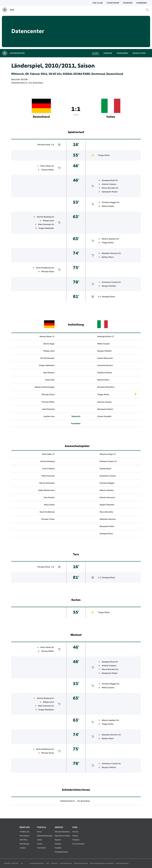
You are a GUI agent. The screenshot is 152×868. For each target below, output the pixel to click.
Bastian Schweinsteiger (45, 387)
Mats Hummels (45, 224)
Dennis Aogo (49, 344)
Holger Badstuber (46, 228)
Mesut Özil (50, 380)
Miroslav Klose (44, 145)
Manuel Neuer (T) (47, 337)
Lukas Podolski (48, 409)
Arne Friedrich (49, 469)
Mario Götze (46, 166)
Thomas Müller (48, 170)
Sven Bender (49, 498)
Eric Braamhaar (36, 83)
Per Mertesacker (47, 358)
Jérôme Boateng (44, 217)
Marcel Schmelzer (47, 483)
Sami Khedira (49, 373)
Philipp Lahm (48, 221)
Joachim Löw (49, 416)
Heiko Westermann (46, 490)
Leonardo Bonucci (105, 365)
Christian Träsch (48, 519)
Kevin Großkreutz (44, 268)
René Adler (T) (48, 454)
